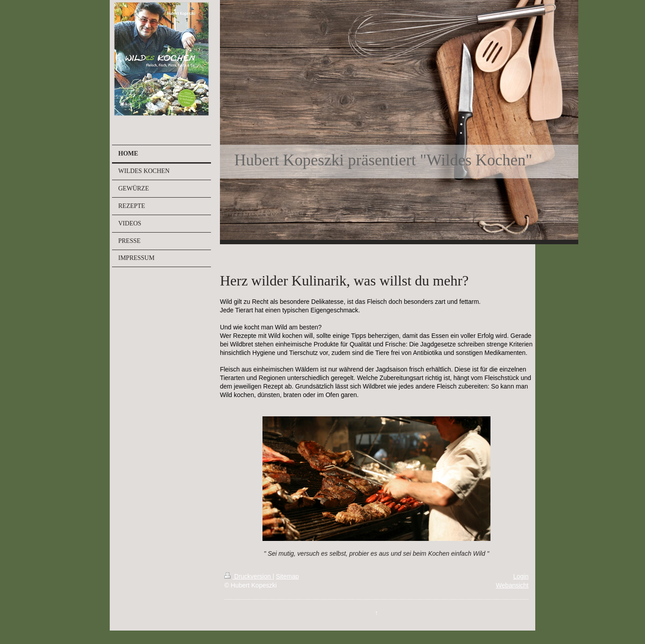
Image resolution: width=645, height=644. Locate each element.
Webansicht (512, 585)
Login (521, 576)
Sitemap (287, 576)
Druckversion (248, 576)
